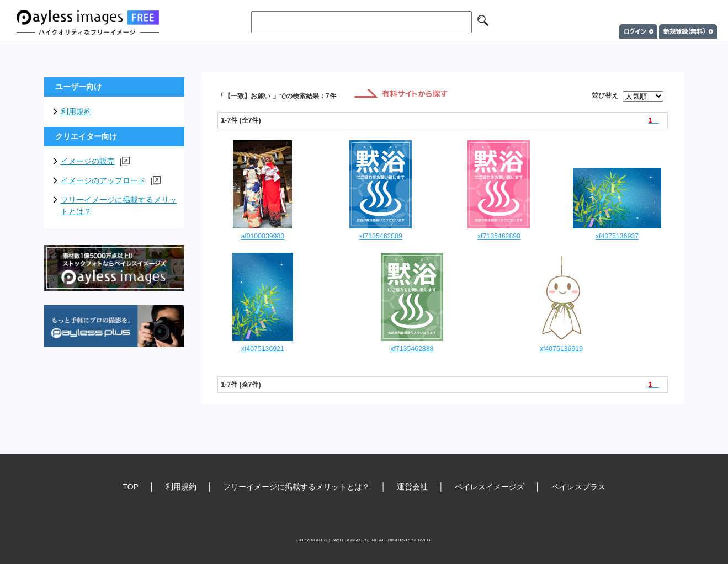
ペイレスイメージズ (490, 487)
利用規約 (76, 111)
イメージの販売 (95, 161)
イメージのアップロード (111, 181)
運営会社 (412, 487)
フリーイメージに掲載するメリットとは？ (119, 206)
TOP (131, 487)
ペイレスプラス (578, 487)
